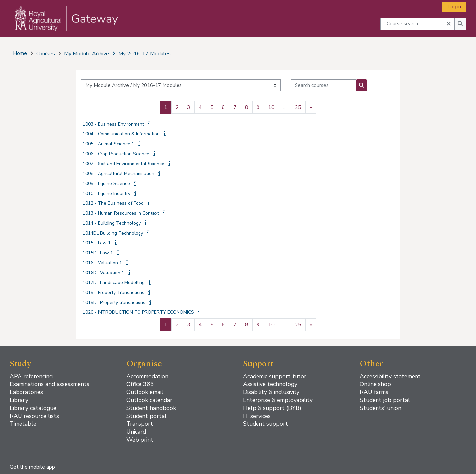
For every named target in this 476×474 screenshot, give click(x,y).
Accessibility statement (390, 376)
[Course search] (417, 24)
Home (20, 53)
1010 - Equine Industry (106, 193)
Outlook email (145, 392)
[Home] (62, 25)
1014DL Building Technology (113, 233)
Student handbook (151, 408)
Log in (454, 7)
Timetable (23, 424)
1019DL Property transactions (114, 302)
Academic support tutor (275, 376)
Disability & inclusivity (271, 392)
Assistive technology (270, 384)
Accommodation (147, 376)
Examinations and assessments (49, 384)
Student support (265, 424)
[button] (449, 23)
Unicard (136, 432)
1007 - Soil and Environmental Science (123, 164)
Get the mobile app (32, 467)
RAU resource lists (34, 416)
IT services (257, 416)
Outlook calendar (149, 400)
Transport (140, 424)
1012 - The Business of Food (113, 203)
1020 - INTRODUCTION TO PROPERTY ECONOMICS (138, 312)
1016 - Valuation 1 (102, 263)
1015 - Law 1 (97, 243)
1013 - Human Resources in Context (121, 213)
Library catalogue (33, 408)
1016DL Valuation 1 (103, 273)
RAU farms (374, 392)
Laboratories (26, 392)
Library (19, 400)
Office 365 (140, 384)
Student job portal (385, 400)
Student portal (146, 416)
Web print (140, 440)
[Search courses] (323, 85)
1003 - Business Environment (113, 124)
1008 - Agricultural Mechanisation (119, 174)
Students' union (380, 408)
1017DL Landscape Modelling (114, 283)
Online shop (375, 384)
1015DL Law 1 (98, 253)
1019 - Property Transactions (114, 292)
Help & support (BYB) (272, 408)
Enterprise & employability (278, 400)
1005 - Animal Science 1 (108, 144)
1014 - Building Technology (112, 223)
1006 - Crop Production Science (116, 154)
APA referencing (31, 376)
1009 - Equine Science (106, 183)
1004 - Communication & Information (121, 134)
